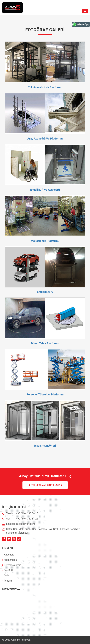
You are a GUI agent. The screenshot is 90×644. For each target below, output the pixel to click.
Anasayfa (8, 555)
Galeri (6, 575)
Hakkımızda (10, 560)
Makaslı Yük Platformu (45, 241)
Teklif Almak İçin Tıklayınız (45, 485)
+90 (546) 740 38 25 (27, 519)
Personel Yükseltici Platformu (45, 394)
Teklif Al (7, 570)
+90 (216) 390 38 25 (27, 513)
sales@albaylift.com (24, 524)
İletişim (7, 581)
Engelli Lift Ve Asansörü (45, 190)
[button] (85, 11)
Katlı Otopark (45, 292)
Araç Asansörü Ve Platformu (45, 139)
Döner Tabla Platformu (45, 343)
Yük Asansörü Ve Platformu (45, 87)
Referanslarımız (12, 565)
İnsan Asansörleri (45, 446)
